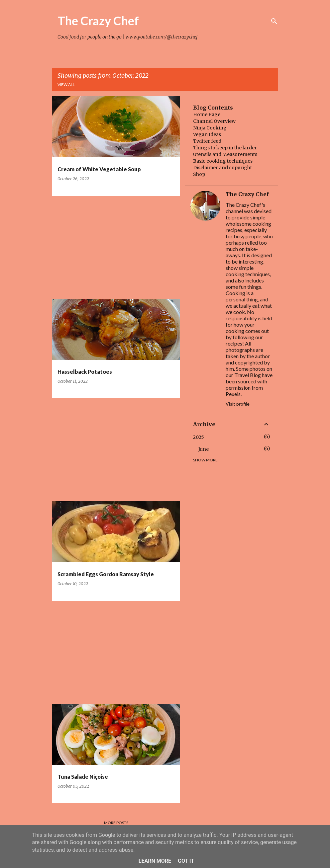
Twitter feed (207, 141)
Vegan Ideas (207, 134)
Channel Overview (214, 121)
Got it (186, 861)
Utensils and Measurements (225, 154)
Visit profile (238, 404)
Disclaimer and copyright (222, 168)
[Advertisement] (114, 247)
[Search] (274, 21)
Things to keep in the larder (225, 148)
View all (66, 84)
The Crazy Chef (98, 21)
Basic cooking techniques (223, 161)
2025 (199, 437)
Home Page (207, 115)
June (204, 449)
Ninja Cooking (210, 128)
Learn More (155, 861)
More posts (116, 823)
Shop (199, 174)
